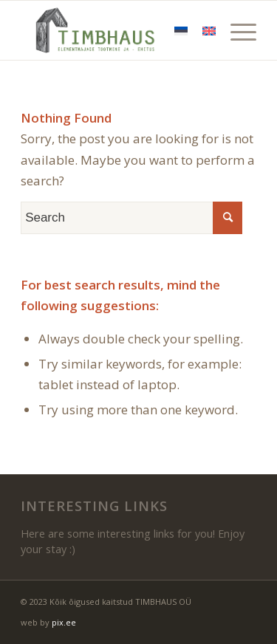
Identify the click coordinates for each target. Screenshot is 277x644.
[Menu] (236, 30)
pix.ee (64, 622)
